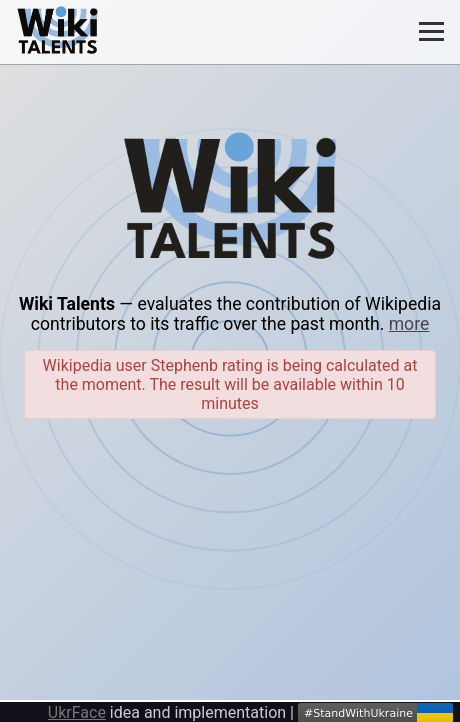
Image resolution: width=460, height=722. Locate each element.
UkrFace (77, 712)
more (409, 324)
